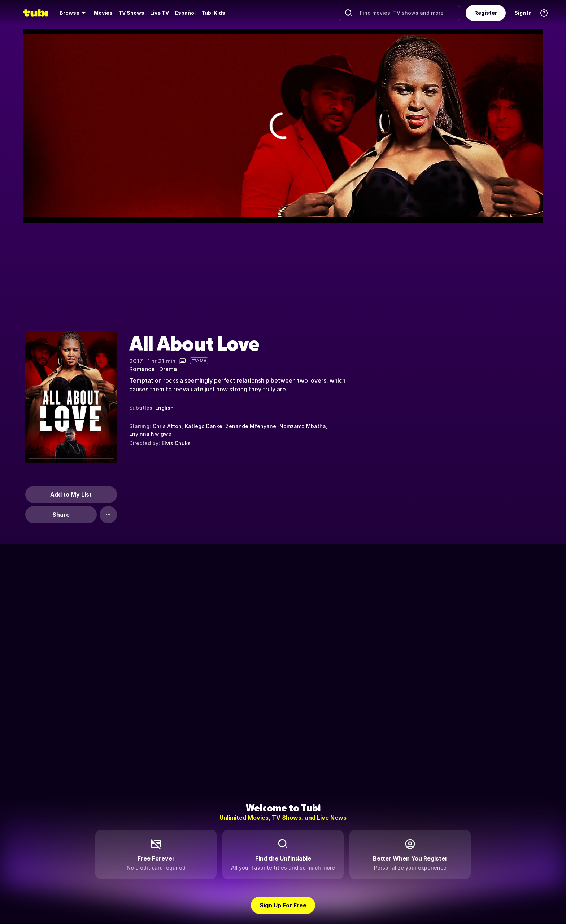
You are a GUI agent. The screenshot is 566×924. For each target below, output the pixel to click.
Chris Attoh (167, 426)
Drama (168, 369)
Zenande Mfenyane (251, 426)
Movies (103, 13)
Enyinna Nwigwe (150, 434)
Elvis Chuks (176, 443)
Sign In (523, 13)
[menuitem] (74, 13)
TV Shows (131, 13)
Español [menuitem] (185, 13)
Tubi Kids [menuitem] (213, 13)
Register (486, 13)
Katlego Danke (204, 426)
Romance (142, 369)
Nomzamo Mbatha (303, 426)
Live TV (160, 13)
